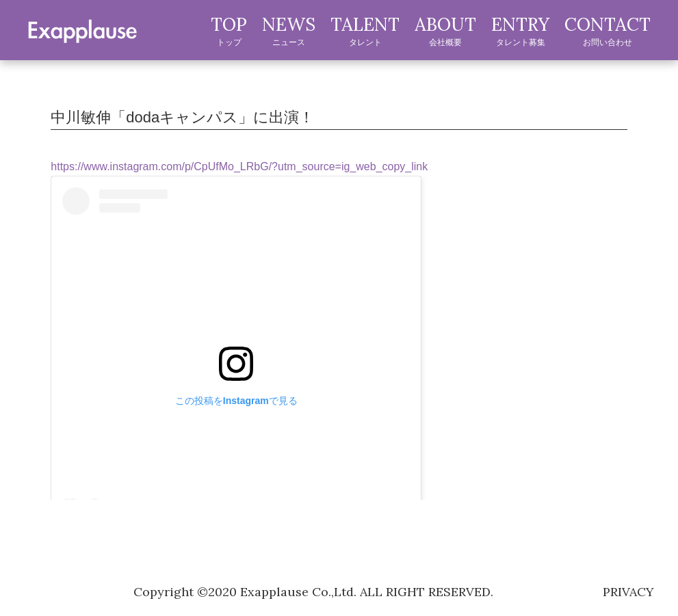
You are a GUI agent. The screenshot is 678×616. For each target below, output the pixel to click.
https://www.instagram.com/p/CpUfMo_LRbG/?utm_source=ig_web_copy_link (239, 166)
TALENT (365, 31)
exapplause (82, 29)
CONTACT (608, 31)
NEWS (289, 31)
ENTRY (520, 31)
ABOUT (445, 31)
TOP (229, 31)
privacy (628, 592)
